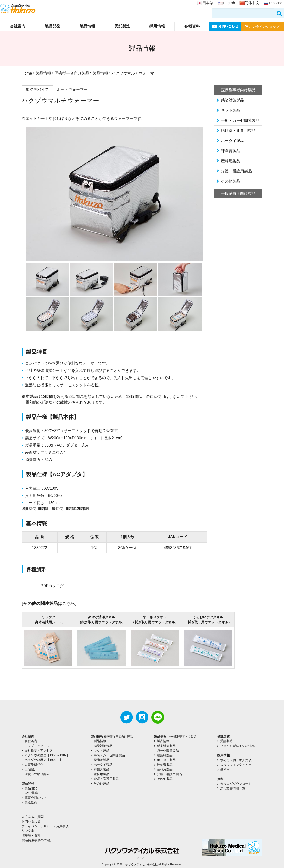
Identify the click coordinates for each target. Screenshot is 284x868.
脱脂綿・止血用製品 (238, 131)
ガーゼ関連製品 (168, 750)
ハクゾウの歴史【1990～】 (44, 760)
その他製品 (231, 181)
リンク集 (28, 831)
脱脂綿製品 (101, 760)
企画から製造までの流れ (237, 746)
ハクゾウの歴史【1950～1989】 (47, 755)
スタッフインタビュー (236, 765)
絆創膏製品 (231, 151)
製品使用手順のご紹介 (37, 840)
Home (27, 73)
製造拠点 (31, 802)
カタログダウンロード (236, 784)
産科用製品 (231, 161)
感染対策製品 (232, 100)
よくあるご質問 (33, 817)
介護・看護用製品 (236, 171)
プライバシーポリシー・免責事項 (45, 826)
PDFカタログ (52, 586)
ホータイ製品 (232, 141)
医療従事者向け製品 (72, 73)
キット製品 (231, 110)
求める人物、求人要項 (236, 760)
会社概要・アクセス (39, 750)
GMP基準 (31, 793)
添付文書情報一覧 (233, 788)
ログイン (142, 858)
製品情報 (87, 26)
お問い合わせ (31, 821)
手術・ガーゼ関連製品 (240, 120)
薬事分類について (37, 798)
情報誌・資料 (31, 836)
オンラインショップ (262, 27)
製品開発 (52, 26)
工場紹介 (31, 769)
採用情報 (157, 26)
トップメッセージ (37, 746)
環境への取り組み (37, 774)
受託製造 (122, 26)
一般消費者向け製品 (238, 193)
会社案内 (18, 26)
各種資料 (192, 26)
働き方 (225, 770)
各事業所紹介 (34, 765)
